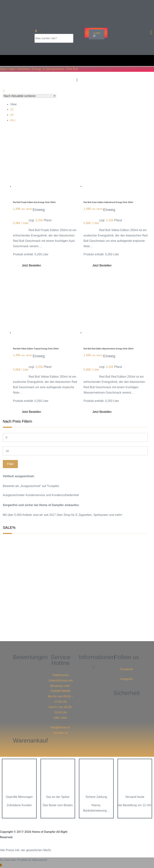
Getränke (23, 69)
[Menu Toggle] (77, 80)
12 (12, 109)
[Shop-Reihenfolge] (29, 96)
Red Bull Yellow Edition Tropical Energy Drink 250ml (36, 349)
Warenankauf (30, 741)
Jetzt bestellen (31, 265)
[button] (94, 667)
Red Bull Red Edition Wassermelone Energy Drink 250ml (108, 349)
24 (12, 115)
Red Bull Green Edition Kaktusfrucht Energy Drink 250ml (108, 202)
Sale (12, 69)
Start (3, 69)
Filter (10, 464)
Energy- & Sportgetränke (48, 69)
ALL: (13, 120)
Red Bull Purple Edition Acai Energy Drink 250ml (34, 202)
